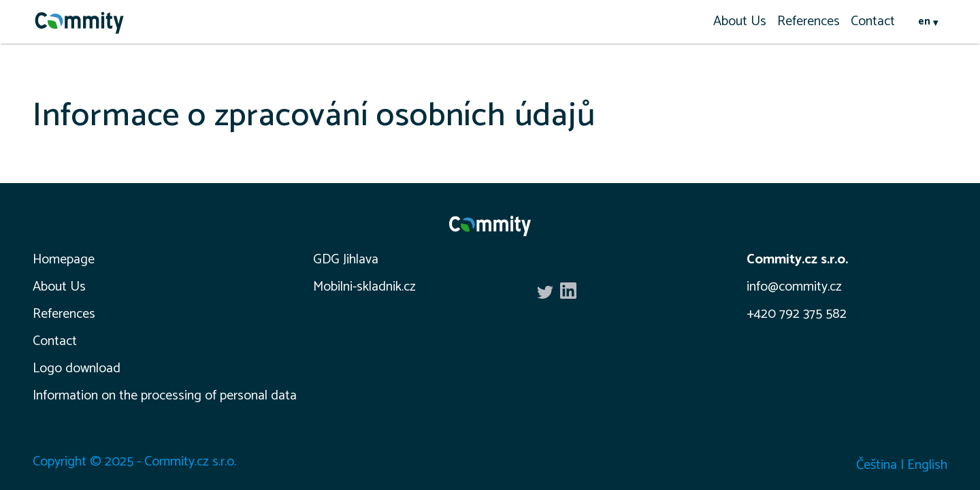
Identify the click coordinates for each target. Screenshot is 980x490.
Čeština (877, 465)
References (808, 21)
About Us (740, 21)
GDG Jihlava (346, 260)
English (927, 465)
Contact (873, 21)
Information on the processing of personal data (165, 396)
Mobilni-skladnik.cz (364, 287)
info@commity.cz (794, 287)
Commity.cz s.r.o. (797, 260)
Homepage (64, 260)
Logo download (77, 369)
